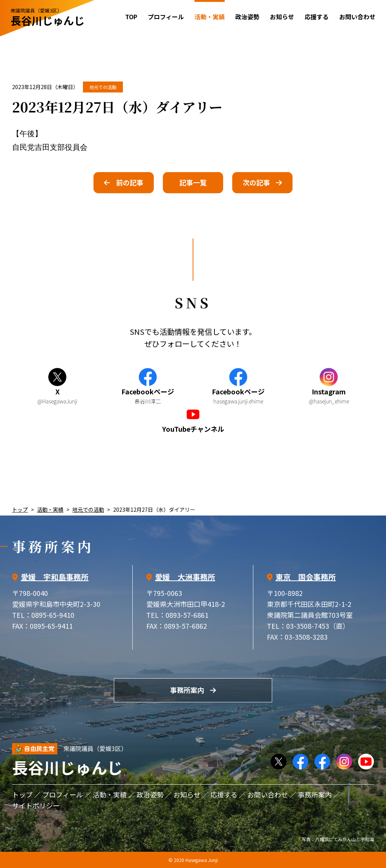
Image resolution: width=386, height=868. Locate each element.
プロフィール (166, 17)
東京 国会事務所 (306, 577)
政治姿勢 (247, 17)
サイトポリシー (36, 805)
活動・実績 (50, 509)
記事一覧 (193, 182)
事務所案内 (187, 690)
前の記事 (130, 182)
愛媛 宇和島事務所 (55, 577)
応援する (317, 17)
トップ (20, 509)
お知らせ (282, 17)
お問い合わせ (357, 17)
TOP (131, 17)
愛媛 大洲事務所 (185, 577)
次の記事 (256, 182)
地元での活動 (103, 87)
